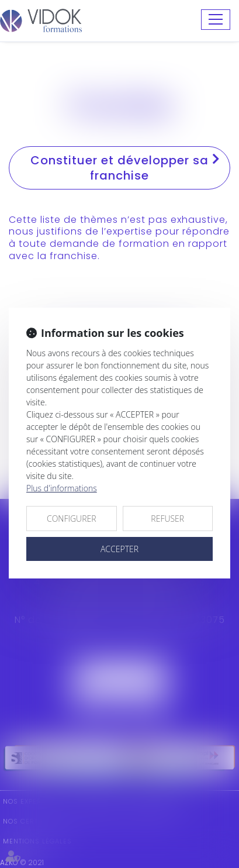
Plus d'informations (62, 488)
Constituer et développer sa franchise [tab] (125, 168)
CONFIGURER (72, 519)
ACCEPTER (119, 549)
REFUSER (167, 519)
